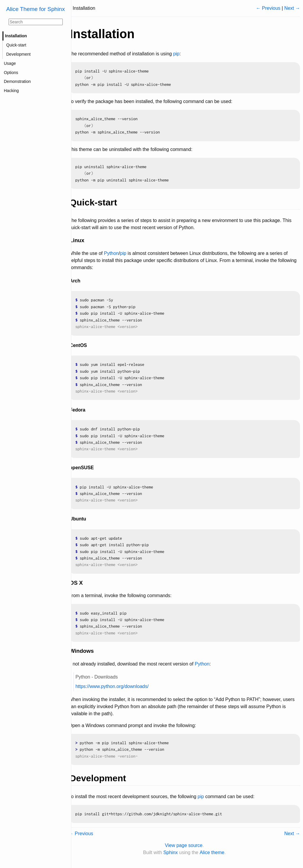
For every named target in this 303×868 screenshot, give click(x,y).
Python (117, 253)
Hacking (11, 91)
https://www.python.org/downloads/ (117, 686)
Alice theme (215, 852)
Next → (292, 8)
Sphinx (173, 852)
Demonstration (17, 81)
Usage (10, 63)
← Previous (268, 8)
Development (18, 54)
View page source (186, 845)
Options (11, 73)
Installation (16, 36)
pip (182, 54)
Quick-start (16, 45)
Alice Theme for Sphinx (36, 9)
